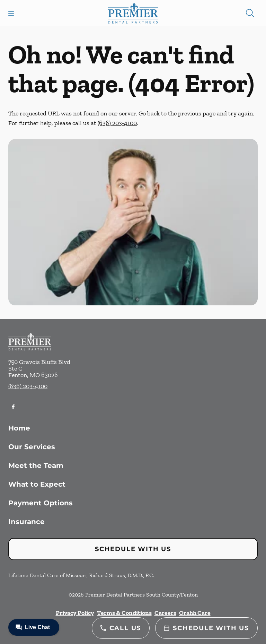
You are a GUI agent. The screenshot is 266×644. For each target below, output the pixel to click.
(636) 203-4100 (117, 123)
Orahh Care (195, 613)
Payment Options (41, 503)
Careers (165, 613)
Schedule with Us (133, 549)
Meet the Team (36, 465)
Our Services (32, 447)
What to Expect (37, 484)
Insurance (26, 522)
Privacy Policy (75, 613)
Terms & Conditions (124, 613)
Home (19, 428)
